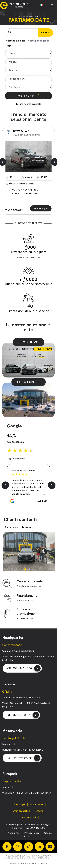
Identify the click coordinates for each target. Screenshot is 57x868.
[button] (28, 501)
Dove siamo (36, 804)
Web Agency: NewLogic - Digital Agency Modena (28, 863)
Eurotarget (19, 804)
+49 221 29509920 (23, 758)
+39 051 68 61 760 (23, 668)
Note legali (14, 833)
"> (28, 62)
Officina (39, 811)
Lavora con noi (28, 817)
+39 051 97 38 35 (23, 715)
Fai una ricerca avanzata (29, 104)
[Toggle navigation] (52, 5)
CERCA (46, 33)
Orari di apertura (22, 811)
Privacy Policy (32, 833)
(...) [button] (44, 494)
